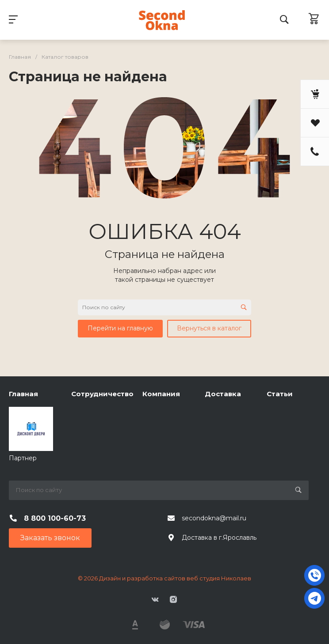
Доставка (223, 394)
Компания (161, 394)
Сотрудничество (102, 394)
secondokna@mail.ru (214, 518)
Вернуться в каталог (209, 328)
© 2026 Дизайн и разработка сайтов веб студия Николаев (164, 578)
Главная (23, 394)
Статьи (280, 394)
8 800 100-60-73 (55, 518)
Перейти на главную (120, 328)
